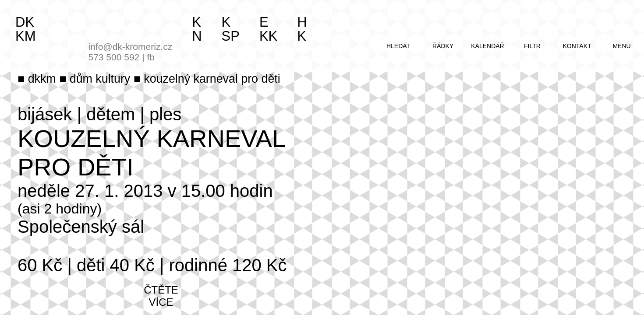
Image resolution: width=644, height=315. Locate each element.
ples (165, 114)
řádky (443, 46)
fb (151, 57)
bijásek (45, 114)
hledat (398, 46)
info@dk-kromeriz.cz (131, 47)
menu (621, 46)
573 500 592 (114, 57)
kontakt (577, 46)
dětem (111, 114)
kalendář (487, 46)
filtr (532, 46)
